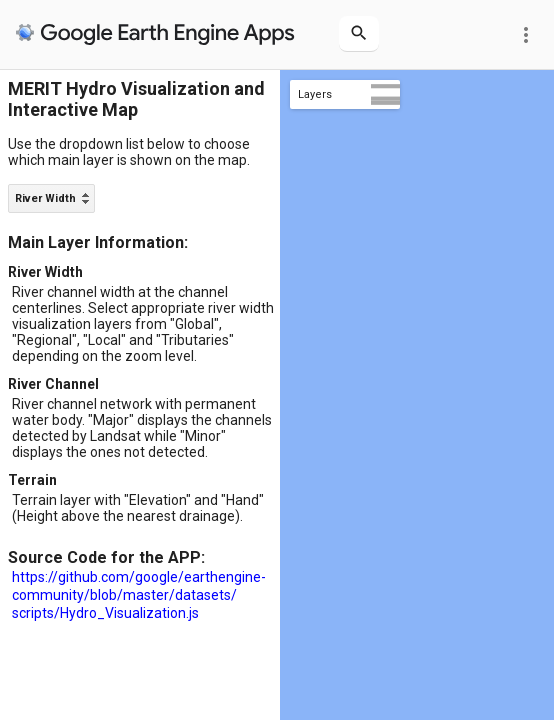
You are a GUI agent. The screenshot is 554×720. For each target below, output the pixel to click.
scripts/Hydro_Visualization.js (105, 613)
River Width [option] (45, 198)
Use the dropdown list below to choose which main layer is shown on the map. (129, 152)
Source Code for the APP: (106, 557)
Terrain (32, 480)
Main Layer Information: (98, 242)
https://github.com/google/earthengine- (139, 577)
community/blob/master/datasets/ (124, 595)
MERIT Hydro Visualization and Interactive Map (136, 99)
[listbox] (51, 198)
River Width (45, 272)
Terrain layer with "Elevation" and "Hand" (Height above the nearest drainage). (138, 508)
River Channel (53, 384)
